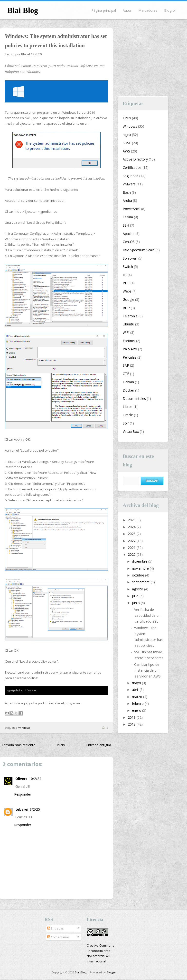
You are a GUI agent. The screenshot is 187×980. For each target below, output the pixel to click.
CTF (126, 374)
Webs (127, 291)
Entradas (56, 929)
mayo (137, 683)
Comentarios (58, 938)
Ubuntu (128, 324)
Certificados (132, 167)
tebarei (22, 810)
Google (128, 299)
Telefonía (130, 316)
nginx (127, 135)
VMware (129, 184)
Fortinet (129, 341)
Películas (130, 357)
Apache (129, 234)
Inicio (61, 746)
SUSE (127, 143)
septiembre (141, 582)
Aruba (127, 200)
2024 (132, 527)
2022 (132, 541)
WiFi (126, 332)
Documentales (134, 399)
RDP (126, 308)
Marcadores (148, 10)
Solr (126, 423)
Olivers (21, 779)
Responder (23, 795)
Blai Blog (23, 10)
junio (136, 603)
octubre (139, 575)
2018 (132, 724)
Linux (127, 118)
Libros (128, 407)
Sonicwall (130, 258)
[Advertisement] (152, 59)
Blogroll (170, 10)
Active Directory (135, 159)
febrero (138, 703)
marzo (138, 697)
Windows (24, 728)
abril (136, 690)
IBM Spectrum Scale (139, 250)
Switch (128, 267)
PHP (126, 283)
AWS (126, 151)
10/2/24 (35, 779)
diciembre (140, 561)
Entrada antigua (99, 746)
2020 (132, 554)
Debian (128, 382)
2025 (132, 520)
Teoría (128, 217)
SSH (126, 225)
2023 (132, 534)
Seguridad (131, 176)
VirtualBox (131, 431)
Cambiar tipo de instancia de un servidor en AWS (147, 670)
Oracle (128, 415)
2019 (132, 717)
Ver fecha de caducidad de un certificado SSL (147, 615)
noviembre (141, 568)
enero (137, 710)
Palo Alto (130, 349)
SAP (126, 365)
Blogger (112, 973)
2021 (132, 548)
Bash (127, 192)
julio (136, 596)
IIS (125, 275)
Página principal (104, 10)
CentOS (129, 242)
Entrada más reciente (19, 746)
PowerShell (131, 209)
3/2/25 (35, 810)
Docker (128, 390)
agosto (138, 589)
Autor (127, 10)
